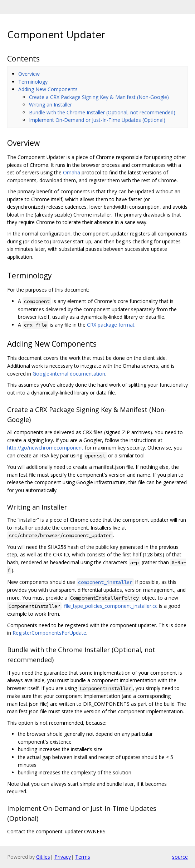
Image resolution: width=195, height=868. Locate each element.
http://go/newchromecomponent (45, 448)
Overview (29, 74)
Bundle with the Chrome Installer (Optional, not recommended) (102, 112)
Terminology (33, 82)
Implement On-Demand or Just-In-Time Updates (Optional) (97, 120)
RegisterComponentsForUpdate (49, 633)
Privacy (63, 857)
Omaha (72, 172)
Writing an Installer (50, 105)
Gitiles (43, 857)
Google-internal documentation (69, 374)
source (180, 857)
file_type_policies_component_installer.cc (111, 606)
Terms (83, 857)
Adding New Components (48, 89)
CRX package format (111, 325)
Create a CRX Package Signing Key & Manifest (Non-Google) (99, 97)
